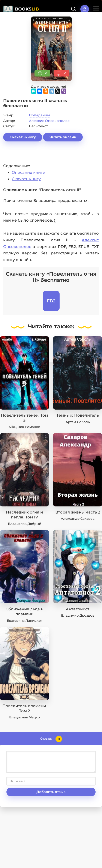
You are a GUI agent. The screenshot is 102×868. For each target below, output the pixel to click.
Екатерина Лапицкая (25, 621)
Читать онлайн (63, 137)
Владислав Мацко (25, 717)
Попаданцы (39, 115)
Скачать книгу (23, 137)
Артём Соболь (78, 422)
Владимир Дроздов (78, 615)
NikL (12, 427)
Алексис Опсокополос (49, 121)
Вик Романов (29, 427)
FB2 (51, 301)
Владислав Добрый (25, 524)
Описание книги (28, 173)
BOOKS (27, 9)
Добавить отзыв (51, 792)
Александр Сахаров (78, 519)
